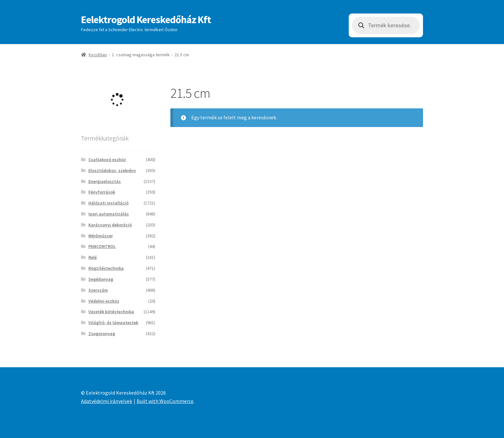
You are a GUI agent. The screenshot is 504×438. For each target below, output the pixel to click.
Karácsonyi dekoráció (110, 225)
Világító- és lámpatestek (113, 323)
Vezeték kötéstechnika (111, 312)
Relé (93, 257)
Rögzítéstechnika (106, 268)
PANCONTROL (102, 246)
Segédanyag (101, 279)
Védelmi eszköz (104, 301)
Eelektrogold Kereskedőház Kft (146, 20)
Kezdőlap (98, 55)
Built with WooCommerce (165, 401)
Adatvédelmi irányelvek (107, 401)
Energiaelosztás (105, 181)
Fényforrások (102, 192)
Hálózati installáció (108, 203)
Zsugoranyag (102, 333)
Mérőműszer (101, 236)
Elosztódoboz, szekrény (112, 170)
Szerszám (98, 290)
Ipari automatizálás (109, 214)
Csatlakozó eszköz (107, 160)
